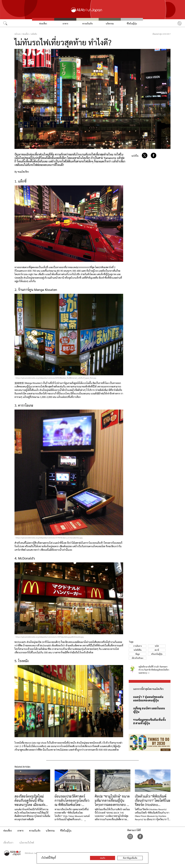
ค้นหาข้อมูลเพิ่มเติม (130, 858)
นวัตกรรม (110, 23)
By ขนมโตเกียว (22, 172)
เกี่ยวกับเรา (8, 843)
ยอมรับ (103, 858)
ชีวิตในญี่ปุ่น (132, 23)
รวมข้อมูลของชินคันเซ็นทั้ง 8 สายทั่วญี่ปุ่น (149, 721)
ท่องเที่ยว (43, 23)
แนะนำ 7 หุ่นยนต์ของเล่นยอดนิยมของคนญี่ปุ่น (148, 699)
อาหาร (65, 23)
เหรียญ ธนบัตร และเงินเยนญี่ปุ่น (149, 710)
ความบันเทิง (87, 23)
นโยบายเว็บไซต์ (27, 843)
